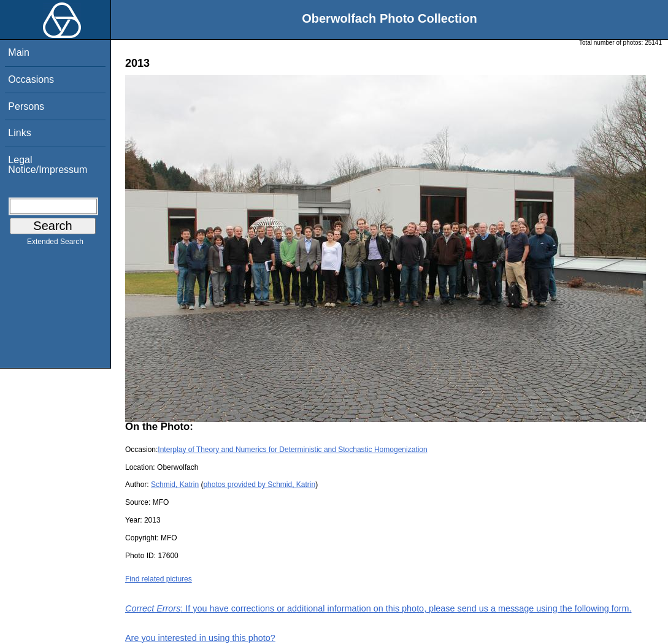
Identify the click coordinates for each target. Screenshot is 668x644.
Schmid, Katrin (175, 485)
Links (19, 133)
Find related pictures (159, 579)
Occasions (31, 79)
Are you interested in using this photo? (200, 638)
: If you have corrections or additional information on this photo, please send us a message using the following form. (378, 608)
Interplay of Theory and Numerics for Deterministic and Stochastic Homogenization (292, 450)
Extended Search (55, 244)
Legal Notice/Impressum (48, 165)
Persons (26, 106)
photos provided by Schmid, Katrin (259, 485)
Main (19, 52)
